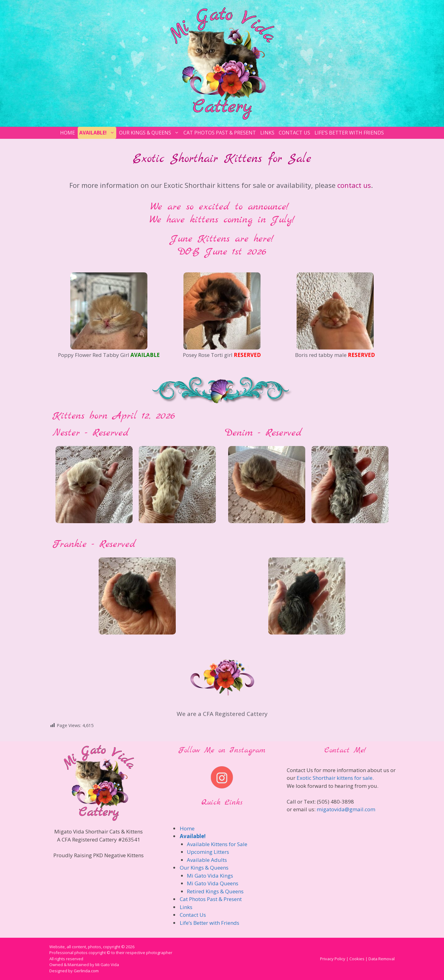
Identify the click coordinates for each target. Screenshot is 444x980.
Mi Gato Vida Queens (213, 883)
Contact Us (294, 133)
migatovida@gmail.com (346, 809)
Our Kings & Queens (150, 133)
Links (267, 133)
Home (68, 133)
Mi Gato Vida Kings (210, 876)
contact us (354, 185)
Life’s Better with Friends (349, 133)
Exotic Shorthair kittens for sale (335, 778)
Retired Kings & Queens (215, 891)
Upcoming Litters (208, 852)
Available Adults (207, 860)
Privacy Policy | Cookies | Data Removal (357, 959)
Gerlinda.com (86, 971)
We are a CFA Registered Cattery (222, 714)
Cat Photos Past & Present (220, 133)
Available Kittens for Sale (217, 844)
